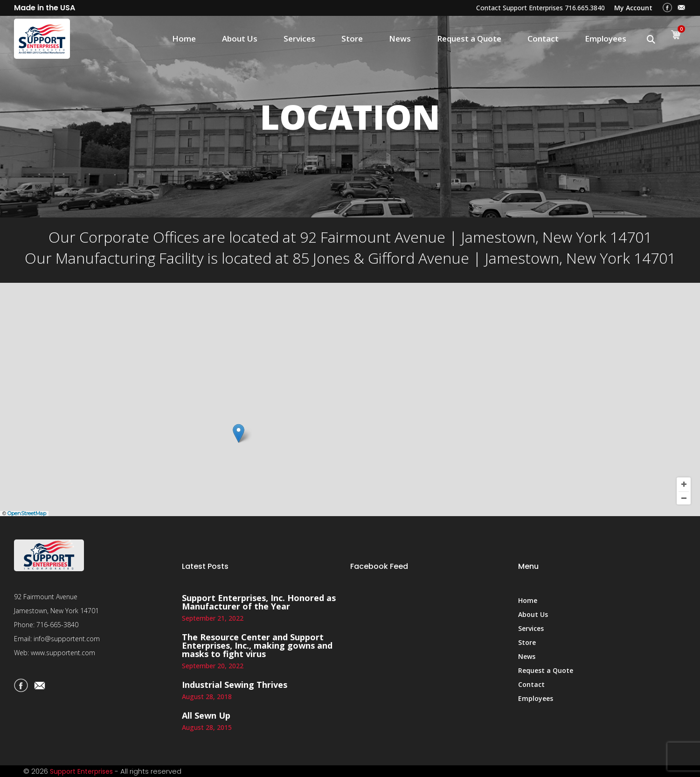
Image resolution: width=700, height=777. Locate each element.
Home (184, 38)
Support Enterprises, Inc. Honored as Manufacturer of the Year (259, 602)
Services (299, 38)
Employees (606, 38)
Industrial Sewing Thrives (235, 685)
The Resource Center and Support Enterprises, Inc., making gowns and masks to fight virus (257, 645)
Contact (543, 38)
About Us (240, 38)
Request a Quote (469, 38)
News (400, 38)
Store (352, 38)
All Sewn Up (206, 715)
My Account (633, 8)
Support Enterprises (81, 771)
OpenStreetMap (27, 513)
